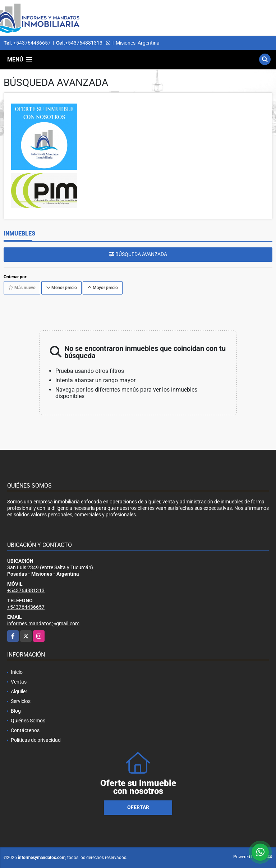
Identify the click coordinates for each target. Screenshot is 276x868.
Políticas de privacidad (36, 740)
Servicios (21, 701)
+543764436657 (32, 43)
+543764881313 (84, 43)
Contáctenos (25, 730)
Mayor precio (103, 288)
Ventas (19, 682)
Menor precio (61, 288)
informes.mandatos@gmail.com (43, 623)
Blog (16, 711)
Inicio (17, 672)
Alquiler (19, 691)
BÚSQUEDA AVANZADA (138, 254)
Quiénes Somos (28, 721)
